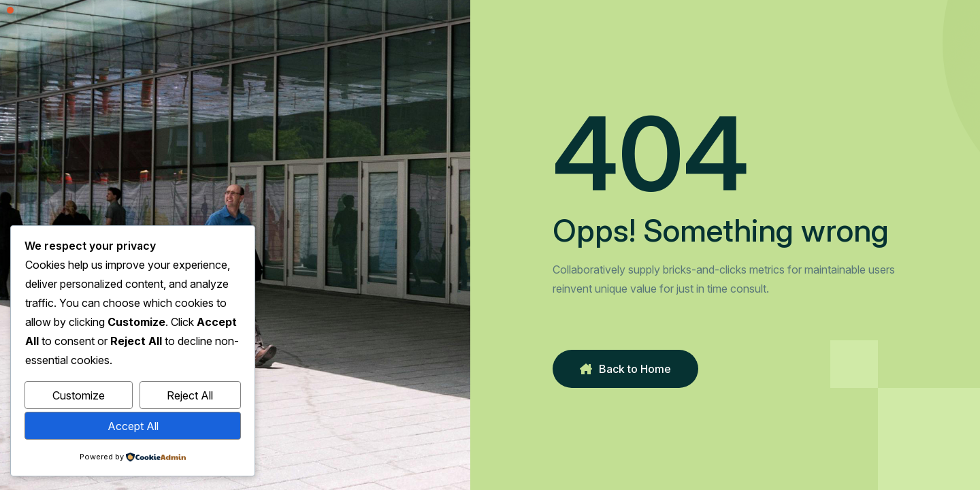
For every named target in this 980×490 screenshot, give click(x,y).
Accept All (133, 426)
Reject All (190, 395)
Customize (79, 395)
